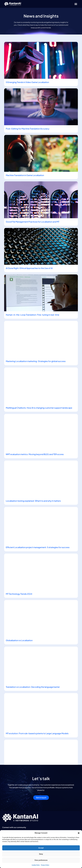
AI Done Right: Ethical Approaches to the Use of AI (29, 268)
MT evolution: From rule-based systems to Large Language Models (37, 733)
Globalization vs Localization (19, 640)
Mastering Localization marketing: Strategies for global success (36, 361)
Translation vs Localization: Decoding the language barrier (33, 687)
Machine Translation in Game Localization (25, 175)
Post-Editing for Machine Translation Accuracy (28, 129)
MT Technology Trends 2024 (19, 594)
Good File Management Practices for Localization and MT (33, 222)
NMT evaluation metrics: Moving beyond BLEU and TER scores (35, 454)
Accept (41, 848)
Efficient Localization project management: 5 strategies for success (38, 547)
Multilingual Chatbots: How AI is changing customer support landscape (39, 408)
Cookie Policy (36, 865)
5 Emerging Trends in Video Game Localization (27, 82)
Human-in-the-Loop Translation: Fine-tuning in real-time (32, 315)
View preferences (41, 860)
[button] (79, 833)
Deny (41, 854)
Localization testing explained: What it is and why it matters (33, 501)
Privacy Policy (45, 865)
